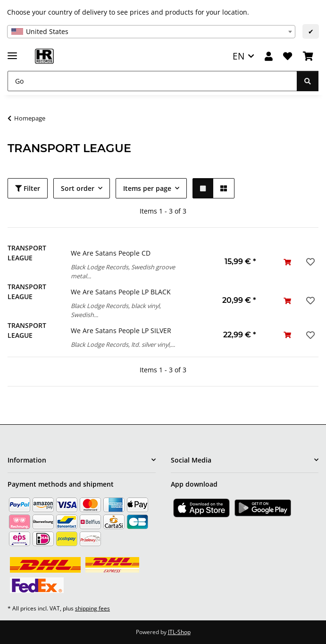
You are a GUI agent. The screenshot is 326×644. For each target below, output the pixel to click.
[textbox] (151, 32)
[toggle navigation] (12, 52)
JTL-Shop (179, 632)
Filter (28, 188)
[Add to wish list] (309, 262)
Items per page (147, 188)
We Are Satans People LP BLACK (121, 292)
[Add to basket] (287, 262)
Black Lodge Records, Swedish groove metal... (123, 271)
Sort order (78, 188)
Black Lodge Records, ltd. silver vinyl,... (123, 344)
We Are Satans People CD (111, 253)
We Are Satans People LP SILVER (121, 331)
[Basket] (308, 56)
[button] (269, 56)
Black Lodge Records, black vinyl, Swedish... (116, 310)
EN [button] (238, 56)
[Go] (152, 81)
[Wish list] (288, 56)
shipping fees (92, 608)
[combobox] (151, 32)
